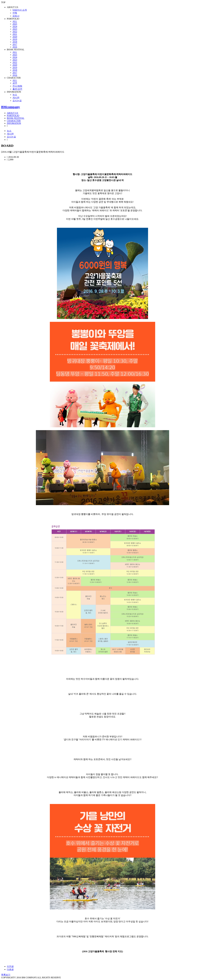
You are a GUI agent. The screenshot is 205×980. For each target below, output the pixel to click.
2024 (15, 26)
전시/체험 (17, 86)
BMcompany (11, 107)
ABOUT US (12, 7)
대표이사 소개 (20, 10)
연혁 (15, 13)
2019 (15, 39)
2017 (15, 44)
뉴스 (15, 95)
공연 (15, 83)
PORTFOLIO (13, 19)
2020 (15, 37)
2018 (15, 42)
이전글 (10, 966)
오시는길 (17, 101)
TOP (3, 2)
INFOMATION (14, 92)
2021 (15, 34)
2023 (15, 29)
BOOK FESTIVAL (16, 50)
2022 (15, 32)
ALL (15, 21)
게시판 (16, 98)
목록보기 (6, 975)
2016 (15, 47)
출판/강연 (17, 89)
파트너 (16, 16)
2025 (15, 24)
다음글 (10, 969)
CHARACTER (14, 78)
